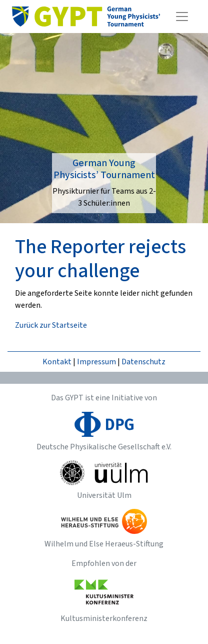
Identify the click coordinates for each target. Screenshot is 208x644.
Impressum (96, 362)
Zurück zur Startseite (51, 325)
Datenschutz (143, 362)
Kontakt (57, 362)
